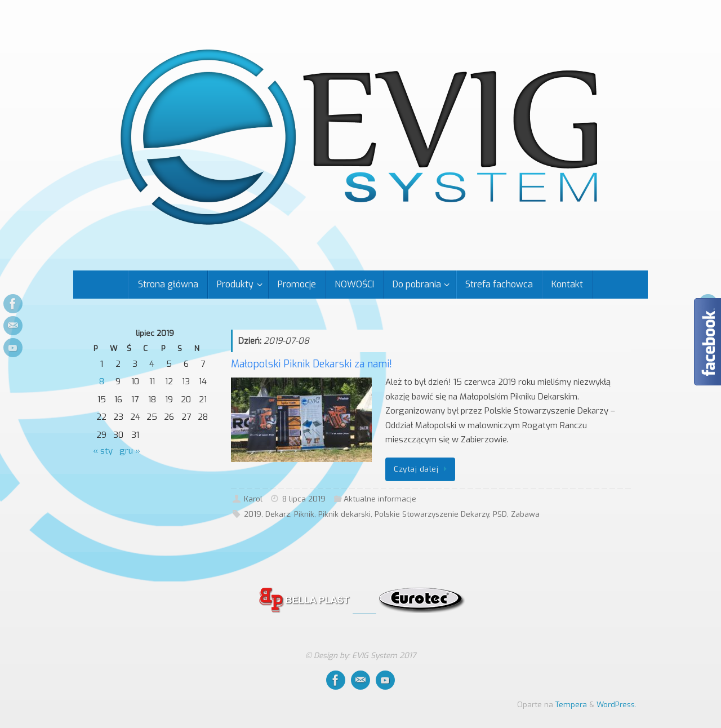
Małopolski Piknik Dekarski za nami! (311, 364)
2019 (253, 514)
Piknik (304, 514)
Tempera (571, 704)
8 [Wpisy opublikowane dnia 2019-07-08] (102, 381)
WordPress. (617, 704)
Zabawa (525, 514)
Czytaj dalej (422, 469)
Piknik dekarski (344, 514)
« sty (103, 451)
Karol (253, 499)
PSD (500, 514)
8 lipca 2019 (304, 499)
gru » (130, 451)
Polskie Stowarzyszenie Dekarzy (432, 514)
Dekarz (278, 514)
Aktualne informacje (380, 499)
